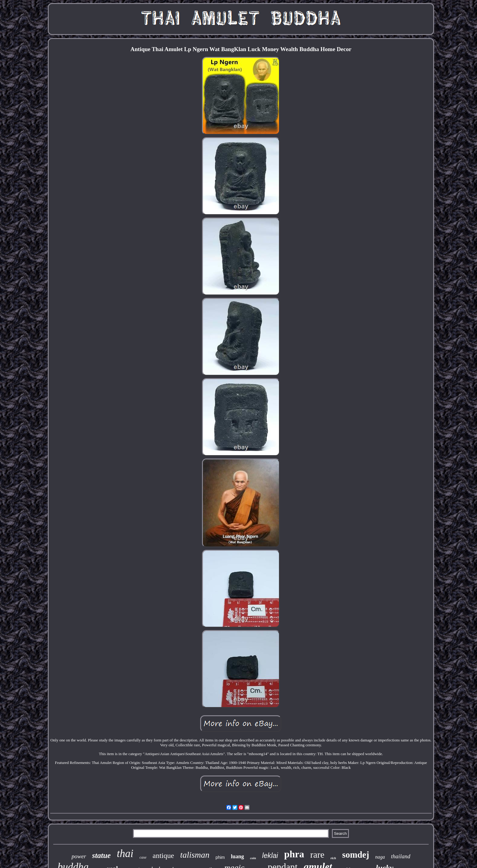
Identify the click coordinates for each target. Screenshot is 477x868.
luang (237, 856)
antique (163, 856)
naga (380, 857)
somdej (356, 855)
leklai (270, 856)
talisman (195, 855)
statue (101, 855)
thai (125, 854)
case (143, 857)
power (79, 856)
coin (253, 858)
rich (333, 858)
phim (220, 857)
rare (317, 854)
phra (294, 854)
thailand (400, 856)
